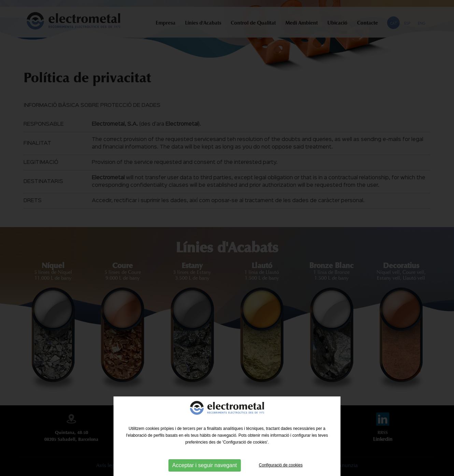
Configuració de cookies (281, 465)
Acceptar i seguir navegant (205, 465)
